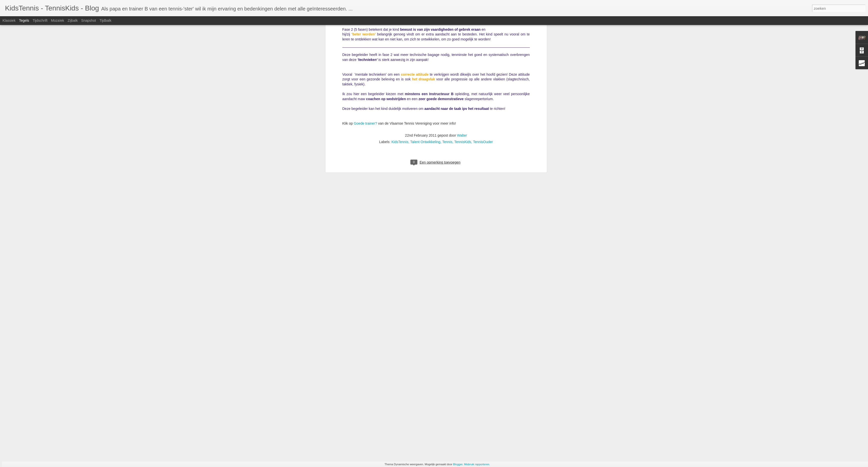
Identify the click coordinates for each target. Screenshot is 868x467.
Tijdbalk (105, 20)
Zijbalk (72, 20)
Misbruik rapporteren (477, 464)
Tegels (24, 20)
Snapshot (89, 20)
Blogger (458, 464)
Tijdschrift (40, 20)
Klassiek (9, 20)
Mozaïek (58, 20)
